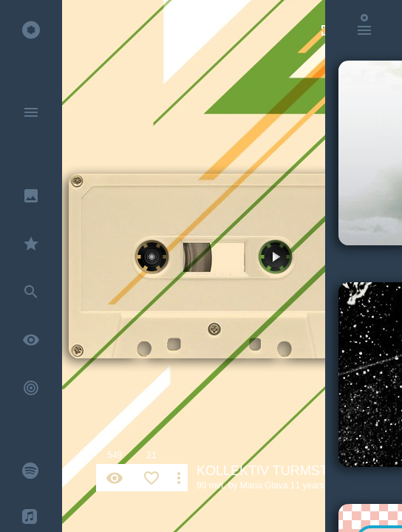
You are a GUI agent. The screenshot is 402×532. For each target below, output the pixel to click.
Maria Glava (264, 485)
